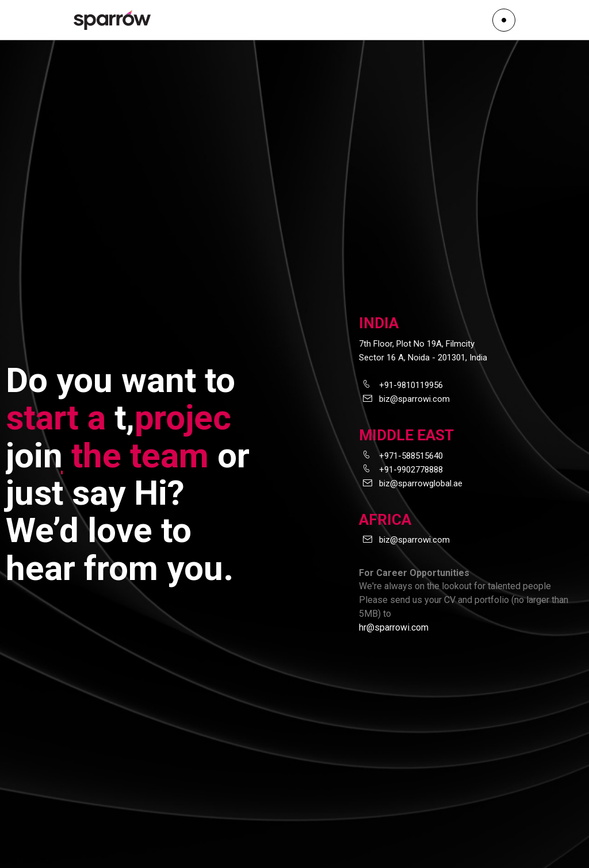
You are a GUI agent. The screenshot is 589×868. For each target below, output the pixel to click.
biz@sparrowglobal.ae (421, 483)
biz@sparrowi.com (414, 399)
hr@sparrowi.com (394, 627)
